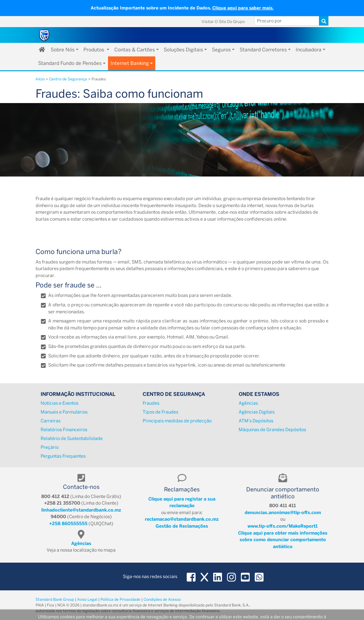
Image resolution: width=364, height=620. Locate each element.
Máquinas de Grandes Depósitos (272, 430)
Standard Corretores (263, 50)
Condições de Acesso (162, 600)
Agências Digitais (257, 412)
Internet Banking (130, 63)
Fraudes (151, 403)
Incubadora (309, 50)
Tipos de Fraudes (160, 412)
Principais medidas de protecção (177, 421)
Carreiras (51, 421)
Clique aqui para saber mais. (243, 8)
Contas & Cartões (135, 50)
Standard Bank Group (55, 600)
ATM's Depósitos (256, 421)
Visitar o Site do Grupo (223, 22)
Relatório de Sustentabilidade (72, 438)
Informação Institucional (78, 394)
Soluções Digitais (183, 50)
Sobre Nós (63, 50)
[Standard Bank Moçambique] (44, 35)
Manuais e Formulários (64, 412)
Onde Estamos (259, 394)
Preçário (50, 447)
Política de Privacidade (120, 600)
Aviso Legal (87, 600)
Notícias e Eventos (60, 403)
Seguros (221, 50)
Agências (248, 403)
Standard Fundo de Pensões (70, 63)
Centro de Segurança (174, 394)
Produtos (94, 50)
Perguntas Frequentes (63, 456)
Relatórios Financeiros (64, 430)
